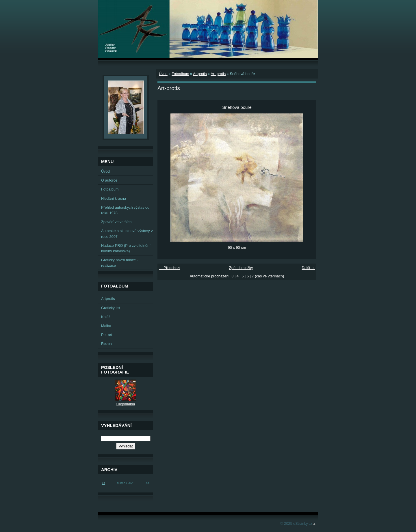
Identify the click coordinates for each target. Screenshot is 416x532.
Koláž (106, 317)
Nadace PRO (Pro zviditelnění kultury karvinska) (126, 248)
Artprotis (200, 74)
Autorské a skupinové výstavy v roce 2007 (127, 234)
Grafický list (111, 308)
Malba (106, 326)
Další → (308, 268)
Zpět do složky (241, 268)
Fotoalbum (180, 74)
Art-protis (218, 74)
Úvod (163, 74)
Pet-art (107, 335)
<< (103, 483)
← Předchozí (170, 268)
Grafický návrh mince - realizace (120, 263)
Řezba (106, 344)
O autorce (109, 180)
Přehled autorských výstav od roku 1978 (125, 210)
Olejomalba (126, 404)
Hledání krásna (114, 198)
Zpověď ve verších (116, 222)
